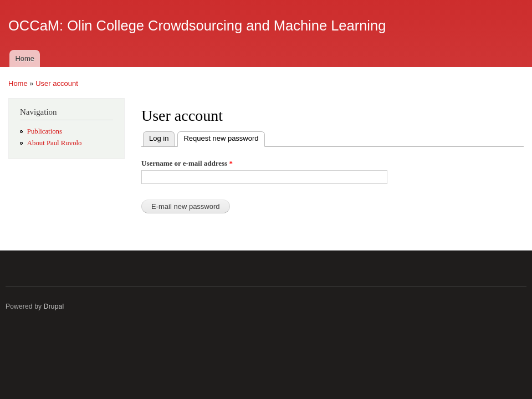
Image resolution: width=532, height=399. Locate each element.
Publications (45, 131)
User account (57, 83)
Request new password (224, 137)
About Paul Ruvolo (55, 143)
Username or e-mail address (187, 163)
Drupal (54, 306)
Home (25, 58)
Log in (159, 138)
